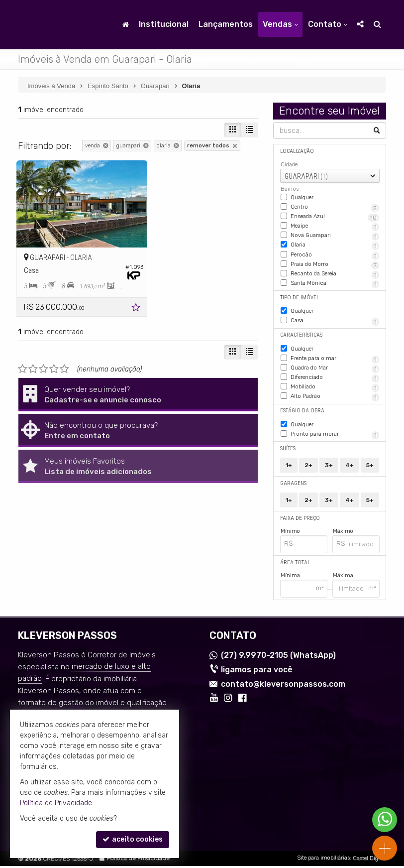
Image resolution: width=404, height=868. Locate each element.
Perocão (312, 253)
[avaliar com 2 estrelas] (33, 361)
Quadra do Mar (331, 372)
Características (301, 340)
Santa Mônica (327, 289)
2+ (308, 468)
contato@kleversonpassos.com (283, 686)
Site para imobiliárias (323, 860)
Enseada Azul (330, 216)
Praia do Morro (335, 266)
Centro (335, 207)
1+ (289, 468)
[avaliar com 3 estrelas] (44, 361)
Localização (297, 151)
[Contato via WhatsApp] (385, 820)
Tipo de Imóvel (299, 303)
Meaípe (324, 225)
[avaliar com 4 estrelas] (54, 361)
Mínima (290, 577)
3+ (329, 468)
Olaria (316, 244)
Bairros (290, 189)
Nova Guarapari (320, 235)
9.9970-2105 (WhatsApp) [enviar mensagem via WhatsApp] (278, 658)
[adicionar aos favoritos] (124, 301)
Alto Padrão (319, 400)
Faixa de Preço (299, 521)
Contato (328, 24)
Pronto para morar (335, 437)
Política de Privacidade (138, 861)
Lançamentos (226, 24)
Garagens (293, 486)
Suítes (288, 451)
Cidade (289, 165)
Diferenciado (327, 381)
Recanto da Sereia (331, 280)
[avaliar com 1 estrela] (23, 361)
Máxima (343, 577)
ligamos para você (257, 672)
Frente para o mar (335, 363)
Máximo (343, 534)
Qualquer (302, 196)
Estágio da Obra (301, 414)
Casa (335, 326)
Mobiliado (323, 391)
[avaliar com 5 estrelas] (64, 361)
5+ (370, 468)
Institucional (164, 24)
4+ (350, 468)
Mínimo (290, 534)
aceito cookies (133, 839)
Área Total (295, 564)
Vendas (280, 24)
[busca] (377, 24)
